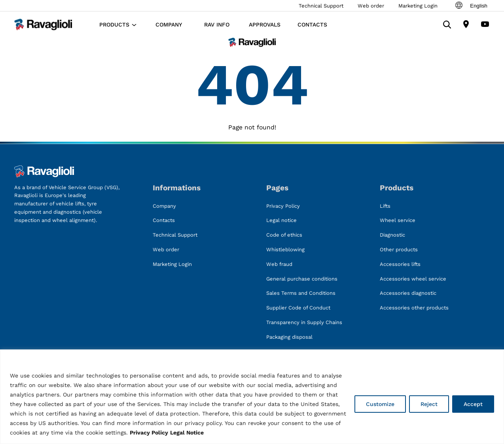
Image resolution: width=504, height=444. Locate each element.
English (471, 6)
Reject (429, 404)
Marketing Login (418, 6)
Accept (473, 404)
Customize (380, 404)
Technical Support (321, 6)
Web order (371, 6)
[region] (252, 397)
